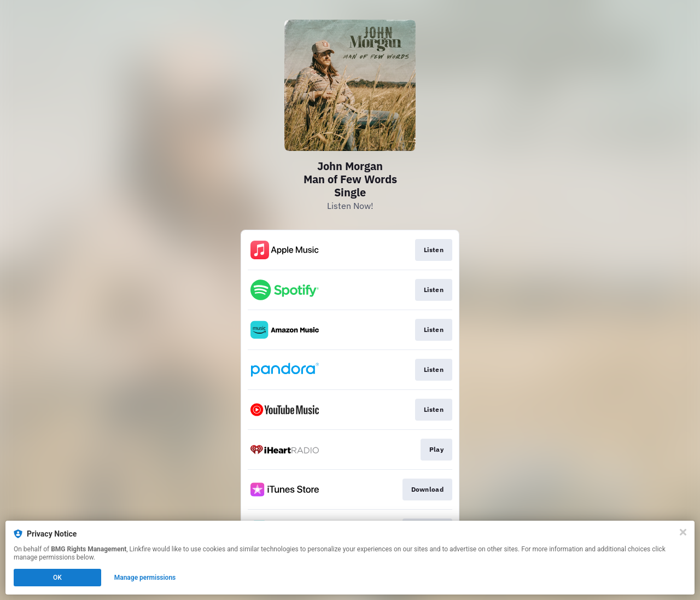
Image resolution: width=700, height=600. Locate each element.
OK (57, 578)
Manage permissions (145, 578)
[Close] (683, 532)
